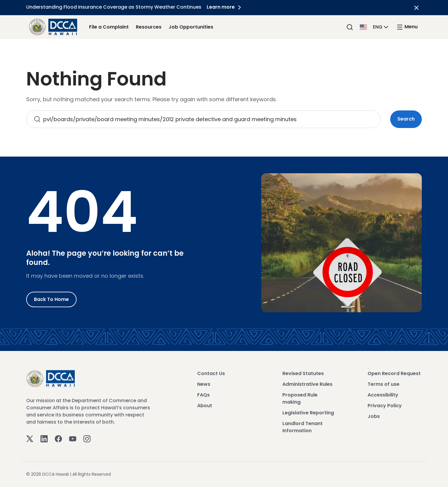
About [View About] (205, 406)
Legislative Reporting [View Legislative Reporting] (308, 413)
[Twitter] (30, 439)
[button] (375, 27)
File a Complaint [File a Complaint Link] (109, 27)
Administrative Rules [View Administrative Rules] (307, 384)
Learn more (225, 7)
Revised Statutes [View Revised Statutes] (303, 373)
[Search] (350, 27)
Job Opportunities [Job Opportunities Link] (191, 27)
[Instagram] (87, 439)
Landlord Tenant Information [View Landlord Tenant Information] (302, 427)
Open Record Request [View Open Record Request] (394, 373)
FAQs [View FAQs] (203, 395)
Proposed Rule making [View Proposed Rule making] (300, 398)
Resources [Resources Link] (149, 27)
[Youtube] (73, 439)
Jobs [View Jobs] (374, 416)
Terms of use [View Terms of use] (384, 384)
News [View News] (204, 384)
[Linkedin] (44, 439)
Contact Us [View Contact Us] (211, 373)
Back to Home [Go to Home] (51, 299)
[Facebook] (58, 439)
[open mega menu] (407, 27)
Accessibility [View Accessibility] (383, 395)
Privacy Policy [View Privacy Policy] (385, 406)
